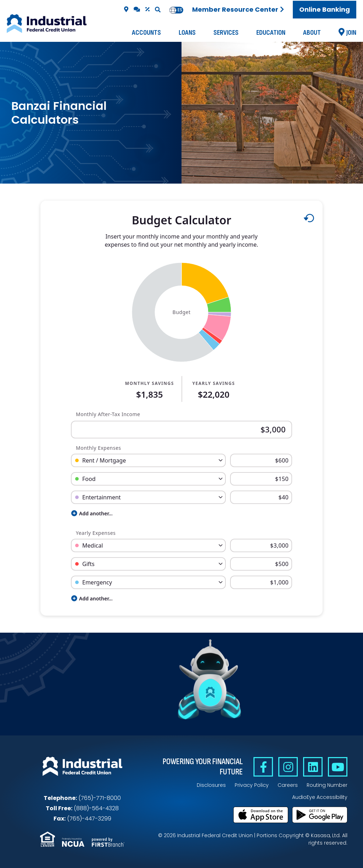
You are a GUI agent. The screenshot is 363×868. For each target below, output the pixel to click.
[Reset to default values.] (309, 220)
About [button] (312, 33)
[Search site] (158, 10)
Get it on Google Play (320, 815)
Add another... (92, 513)
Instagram (288, 767)
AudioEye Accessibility (320, 797)
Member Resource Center (235, 9)
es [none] (180, 10)
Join (351, 33)
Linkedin (313, 767)
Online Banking (325, 9)
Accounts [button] (146, 33)
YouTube (338, 767)
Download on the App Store (261, 815)
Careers (288, 785)
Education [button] (271, 33)
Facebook (263, 767)
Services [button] (226, 33)
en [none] (173, 10)
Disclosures (211, 785)
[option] (180, 10)
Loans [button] (187, 33)
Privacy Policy (252, 785)
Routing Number (327, 785)
